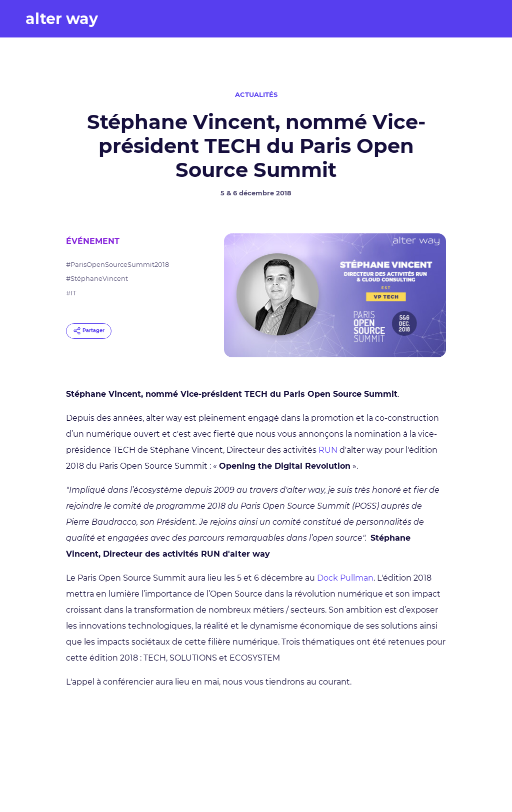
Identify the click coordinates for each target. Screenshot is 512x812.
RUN (328, 450)
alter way (62, 19)
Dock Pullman (345, 578)
